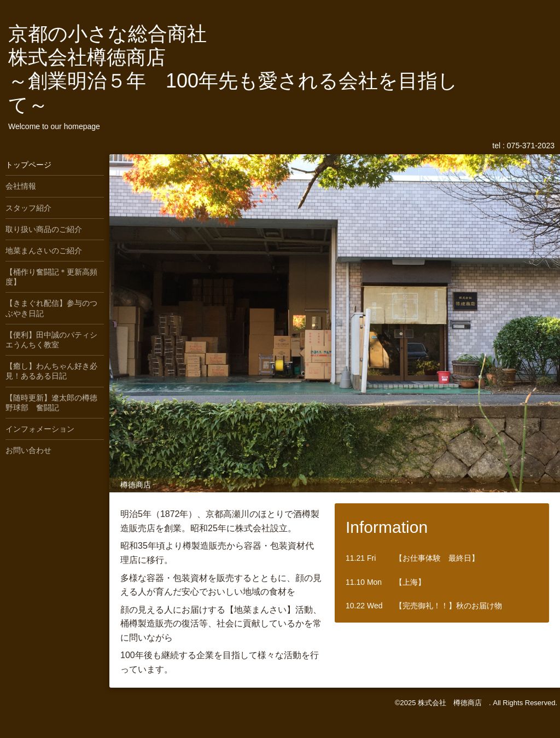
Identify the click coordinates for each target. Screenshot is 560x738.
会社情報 (21, 186)
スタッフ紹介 (28, 208)
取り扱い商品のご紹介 (44, 229)
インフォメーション (40, 429)
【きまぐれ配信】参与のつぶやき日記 (51, 308)
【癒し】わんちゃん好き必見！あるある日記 (51, 371)
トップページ (28, 165)
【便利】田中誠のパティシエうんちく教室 (51, 340)
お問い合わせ (28, 450)
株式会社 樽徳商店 (453, 703)
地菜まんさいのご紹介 (44, 251)
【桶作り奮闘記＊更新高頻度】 (51, 277)
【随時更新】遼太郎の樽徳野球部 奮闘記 (51, 403)
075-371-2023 (531, 146)
